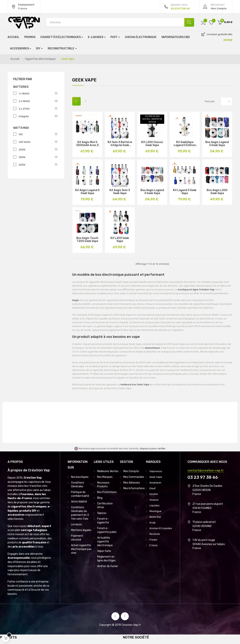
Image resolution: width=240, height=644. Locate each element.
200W (37, 149)
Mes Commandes (134, 477)
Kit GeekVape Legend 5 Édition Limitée (185, 144)
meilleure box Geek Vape (135, 384)
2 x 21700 (37, 109)
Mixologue (156, 511)
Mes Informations (134, 488)
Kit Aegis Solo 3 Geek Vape (120, 192)
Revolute (155, 538)
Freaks (154, 543)
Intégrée (37, 116)
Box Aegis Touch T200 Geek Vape (87, 240)
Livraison (76, 524)
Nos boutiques (80, 477)
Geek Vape (156, 477)
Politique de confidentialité (80, 494)
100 (37, 134)
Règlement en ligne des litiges (106, 559)
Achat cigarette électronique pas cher (81, 549)
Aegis (76, 300)
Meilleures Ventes (108, 471)
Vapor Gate (104, 551)
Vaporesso (156, 471)
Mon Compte (131, 471)
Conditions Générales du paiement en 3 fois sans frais (80, 513)
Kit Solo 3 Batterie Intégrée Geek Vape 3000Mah (120, 144)
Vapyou (102, 513)
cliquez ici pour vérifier (152, 448)
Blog (100, 498)
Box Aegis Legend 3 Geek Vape (152, 192)
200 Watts (37, 142)
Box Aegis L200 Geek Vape (217, 192)
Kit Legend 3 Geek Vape (185, 192)
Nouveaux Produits (103, 485)
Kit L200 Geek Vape (120, 240)
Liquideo (154, 505)
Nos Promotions (107, 492)
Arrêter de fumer (108, 566)
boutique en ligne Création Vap (196, 290)
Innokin (154, 494)
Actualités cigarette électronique (105, 542)
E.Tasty (154, 549)
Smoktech (156, 483)
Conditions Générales (78, 485)
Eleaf (153, 488)
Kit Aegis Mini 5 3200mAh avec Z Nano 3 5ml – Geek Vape (87, 144)
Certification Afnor (105, 505)
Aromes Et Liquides (156, 530)
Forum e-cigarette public (107, 530)
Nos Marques (105, 477)
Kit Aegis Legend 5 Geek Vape (87, 192)
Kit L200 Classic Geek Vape (152, 144)
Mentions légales (81, 530)
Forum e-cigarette (103, 521)
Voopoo (154, 500)
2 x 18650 (37, 101)
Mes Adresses (132, 483)
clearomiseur (153, 348)
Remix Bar (156, 517)
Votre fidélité (79, 502)
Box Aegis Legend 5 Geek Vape (217, 144)
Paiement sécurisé (77, 538)
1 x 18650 (37, 93)
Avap (153, 523)
